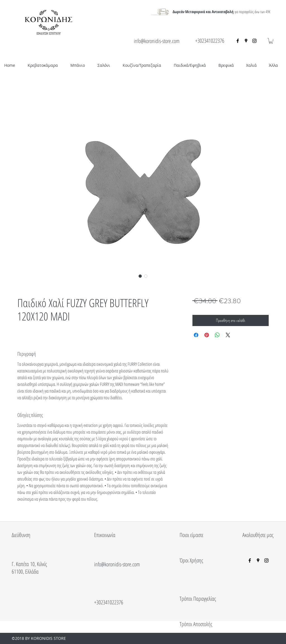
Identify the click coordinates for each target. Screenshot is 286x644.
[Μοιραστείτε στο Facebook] (196, 335)
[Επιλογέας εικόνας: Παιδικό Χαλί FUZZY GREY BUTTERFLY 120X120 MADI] (140, 276)
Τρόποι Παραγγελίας (198, 599)
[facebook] (238, 41)
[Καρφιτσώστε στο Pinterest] (207, 335)
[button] (271, 41)
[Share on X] (228, 335)
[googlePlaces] (246, 41)
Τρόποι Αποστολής (196, 624)
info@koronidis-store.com (157, 41)
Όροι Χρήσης (191, 560)
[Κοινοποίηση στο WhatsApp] (217, 335)
